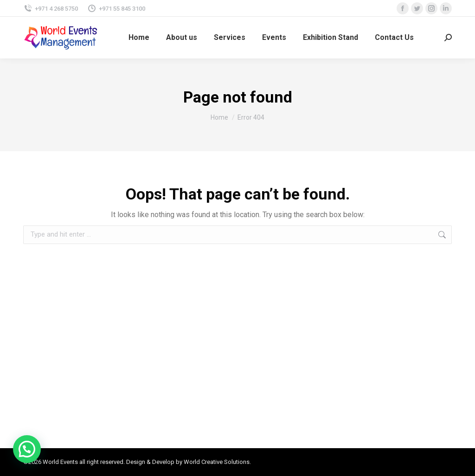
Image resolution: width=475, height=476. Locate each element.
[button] (27, 449)
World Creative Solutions (217, 462)
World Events (60, 462)
